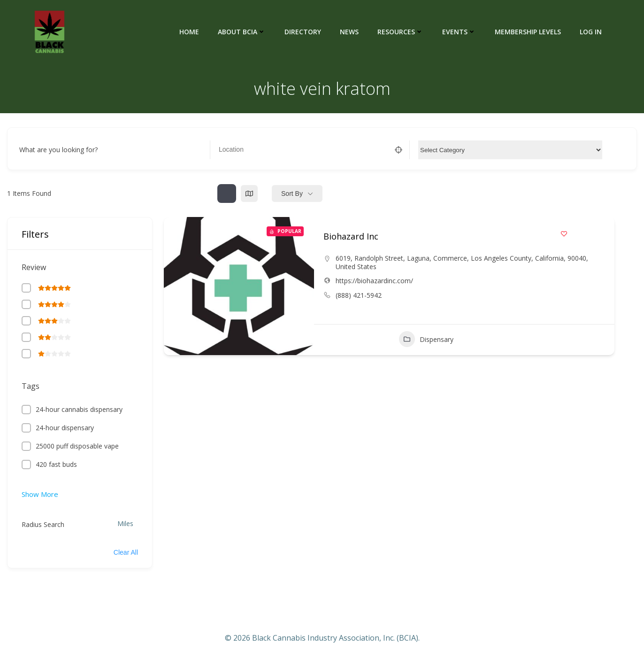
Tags (31, 386)
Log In (591, 32)
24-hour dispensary (65, 428)
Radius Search (43, 524)
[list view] (227, 194)
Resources (400, 32)
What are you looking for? (58, 150)
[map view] (249, 194)
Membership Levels (528, 32)
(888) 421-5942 (359, 295)
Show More (40, 494)
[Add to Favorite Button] (564, 234)
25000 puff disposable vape (77, 446)
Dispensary (426, 339)
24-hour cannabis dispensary (79, 409)
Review (34, 267)
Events (459, 32)
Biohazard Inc (351, 236)
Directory (303, 32)
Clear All (126, 552)
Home (189, 32)
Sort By (292, 194)
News (349, 32)
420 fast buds (56, 464)
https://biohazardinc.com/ (374, 281)
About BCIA (242, 32)
